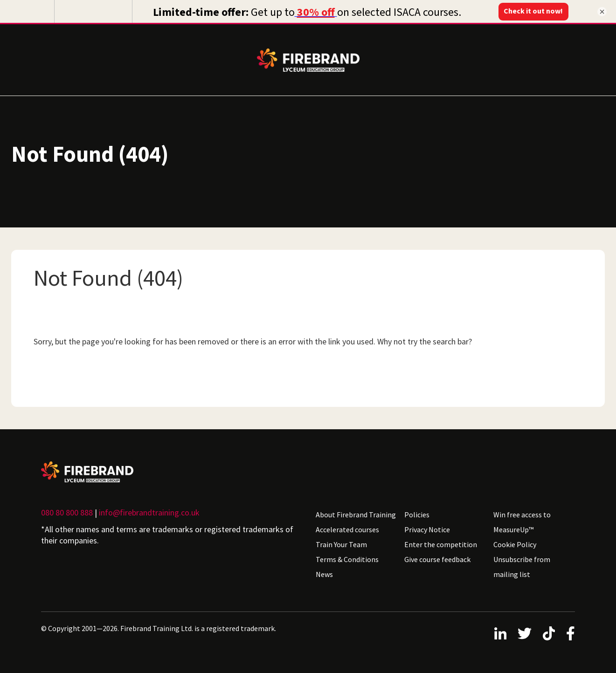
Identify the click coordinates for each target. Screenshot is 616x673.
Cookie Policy (515, 542)
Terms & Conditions (347, 557)
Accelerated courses (347, 527)
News (324, 572)
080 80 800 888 (67, 510)
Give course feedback (437, 557)
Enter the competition (441, 542)
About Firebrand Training (356, 512)
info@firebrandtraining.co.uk (149, 510)
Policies (417, 512)
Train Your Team (341, 542)
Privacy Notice (427, 527)
